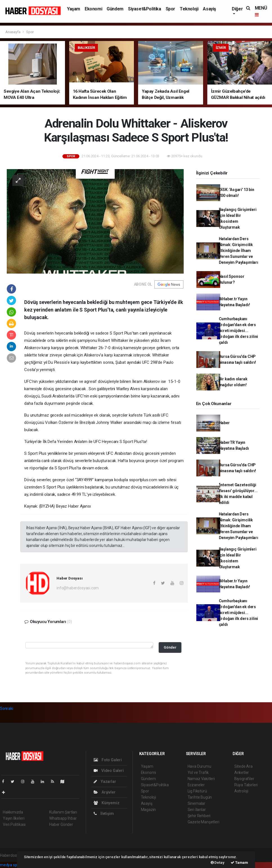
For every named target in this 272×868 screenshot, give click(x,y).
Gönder (170, 647)
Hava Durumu (199, 766)
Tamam (239, 863)
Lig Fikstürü (197, 791)
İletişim (104, 814)
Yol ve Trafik (198, 772)
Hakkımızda (13, 812)
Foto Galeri (108, 760)
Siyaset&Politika (145, 9)
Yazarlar (105, 781)
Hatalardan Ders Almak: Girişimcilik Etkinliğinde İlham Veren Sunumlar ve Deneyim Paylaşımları (239, 251)
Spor (170, 9)
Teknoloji (189, 9)
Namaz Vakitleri (201, 779)
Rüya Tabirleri (246, 785)
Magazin (149, 810)
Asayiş (209, 9)
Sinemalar (196, 803)
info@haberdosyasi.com (78, 588)
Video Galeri (109, 771)
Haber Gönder (61, 824)
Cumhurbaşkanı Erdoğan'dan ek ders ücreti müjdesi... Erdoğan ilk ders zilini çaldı (239, 331)
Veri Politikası (14, 824)
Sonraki (7, 708)
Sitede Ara (243, 766)
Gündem (115, 9)
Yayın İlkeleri (14, 818)
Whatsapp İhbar (63, 818)
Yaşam (74, 9)
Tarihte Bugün (200, 797)
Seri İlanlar (197, 810)
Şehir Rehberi (199, 816)
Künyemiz (106, 803)
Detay (218, 863)
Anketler (242, 772)
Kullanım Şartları (63, 812)
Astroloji (241, 791)
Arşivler (104, 792)
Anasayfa (13, 32)
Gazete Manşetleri (204, 822)
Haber (224, 423)
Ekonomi (93, 9)
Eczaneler (196, 785)
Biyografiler (244, 779)
